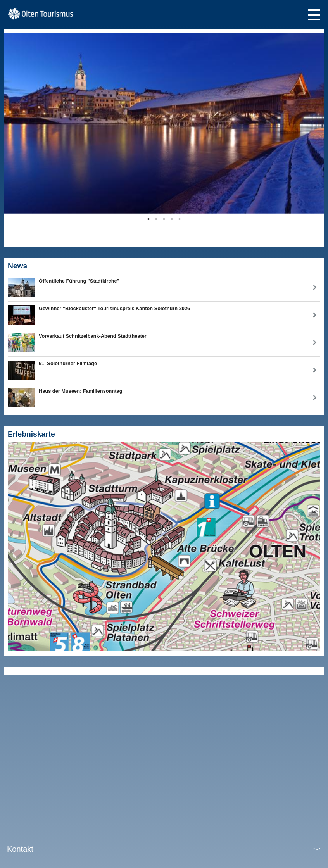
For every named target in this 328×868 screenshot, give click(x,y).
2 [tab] (156, 219)
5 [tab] (180, 219)
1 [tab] (148, 219)
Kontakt (20, 849)
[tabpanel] (164, 123)
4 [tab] (172, 219)
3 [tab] (164, 219)
